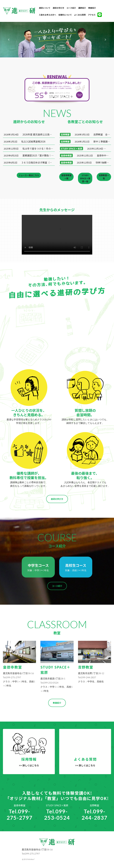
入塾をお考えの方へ (48, 15)
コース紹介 (71, 8)
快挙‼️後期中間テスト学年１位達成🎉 (85, 162)
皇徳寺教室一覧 (66, 177)
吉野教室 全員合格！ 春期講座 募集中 (85, 134)
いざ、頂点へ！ (85, 148)
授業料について (65, 15)
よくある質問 (80, 15)
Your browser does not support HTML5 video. (57, 235)
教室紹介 (92, 8)
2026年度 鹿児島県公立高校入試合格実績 (29, 134)
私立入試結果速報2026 (25, 141)
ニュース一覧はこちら (29, 175)
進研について (45, 8)
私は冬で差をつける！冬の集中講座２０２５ (29, 148)
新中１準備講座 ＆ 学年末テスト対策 (85, 141)
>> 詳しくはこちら (29, 765)
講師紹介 (82, 8)
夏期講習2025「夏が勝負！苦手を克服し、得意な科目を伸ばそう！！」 (29, 155)
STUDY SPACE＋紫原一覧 (85, 178)
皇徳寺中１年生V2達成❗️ (85, 155)
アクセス (92, 15)
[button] (9, 40)
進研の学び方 (58, 8)
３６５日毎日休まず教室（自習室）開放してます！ (29, 162)
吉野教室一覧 (104, 177)
